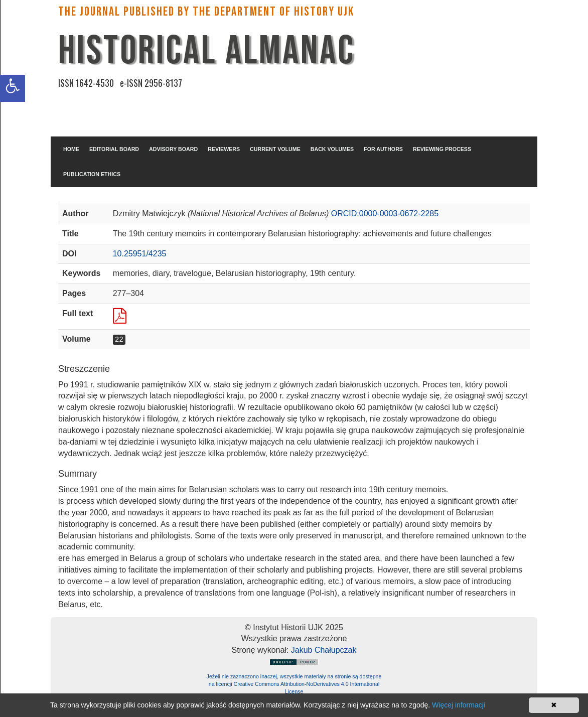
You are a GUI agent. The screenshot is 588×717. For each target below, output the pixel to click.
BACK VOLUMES (332, 149)
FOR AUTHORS (383, 149)
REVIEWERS (224, 149)
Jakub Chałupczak (324, 650)
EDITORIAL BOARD (114, 149)
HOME (71, 149)
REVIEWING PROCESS (442, 149)
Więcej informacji (459, 705)
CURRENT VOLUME (275, 149)
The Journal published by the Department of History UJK (206, 12)
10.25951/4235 (140, 254)
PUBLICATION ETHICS (92, 174)
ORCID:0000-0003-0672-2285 (385, 213)
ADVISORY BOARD (173, 149)
